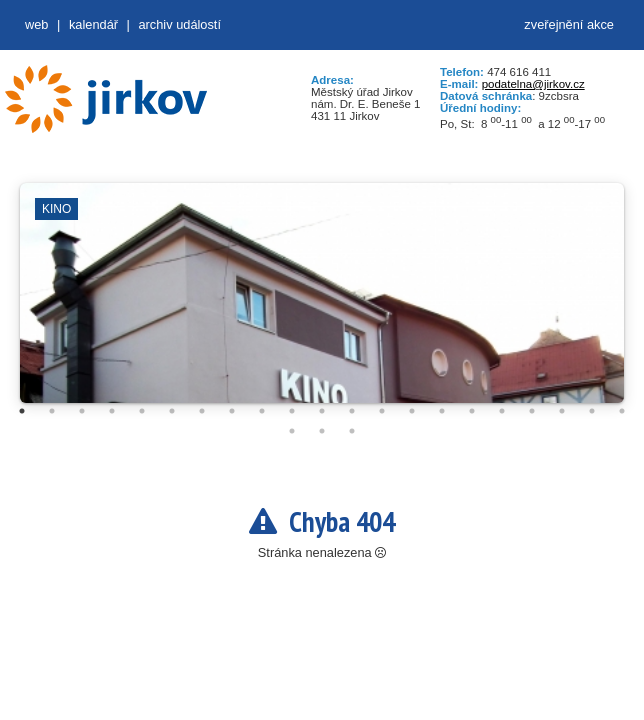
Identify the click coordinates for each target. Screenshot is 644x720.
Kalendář (93, 24)
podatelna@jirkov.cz (533, 84)
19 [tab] (562, 411)
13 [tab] (382, 411)
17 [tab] (502, 411)
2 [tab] (52, 411)
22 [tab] (292, 431)
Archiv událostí (179, 24)
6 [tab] (172, 411)
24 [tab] (352, 431)
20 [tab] (592, 411)
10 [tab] (292, 411)
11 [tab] (322, 411)
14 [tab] (412, 411)
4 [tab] (112, 411)
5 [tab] (142, 411)
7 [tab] (202, 411)
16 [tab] (472, 411)
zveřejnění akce (569, 24)
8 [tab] (232, 411)
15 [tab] (442, 411)
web (36, 24)
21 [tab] (622, 411)
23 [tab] (322, 431)
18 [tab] (532, 411)
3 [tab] (82, 411)
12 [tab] (352, 411)
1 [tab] (22, 411)
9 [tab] (262, 411)
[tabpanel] (322, 303)
